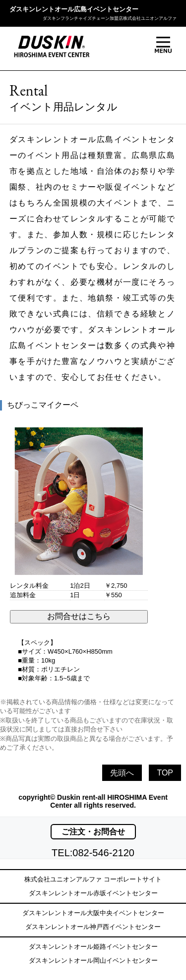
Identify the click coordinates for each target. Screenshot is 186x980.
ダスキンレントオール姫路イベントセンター (93, 947)
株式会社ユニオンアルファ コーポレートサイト (93, 879)
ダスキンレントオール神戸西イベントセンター (93, 927)
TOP (165, 773)
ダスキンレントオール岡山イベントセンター (93, 960)
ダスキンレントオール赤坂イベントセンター (93, 893)
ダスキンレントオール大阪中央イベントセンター (93, 913)
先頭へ (122, 773)
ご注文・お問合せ (93, 832)
